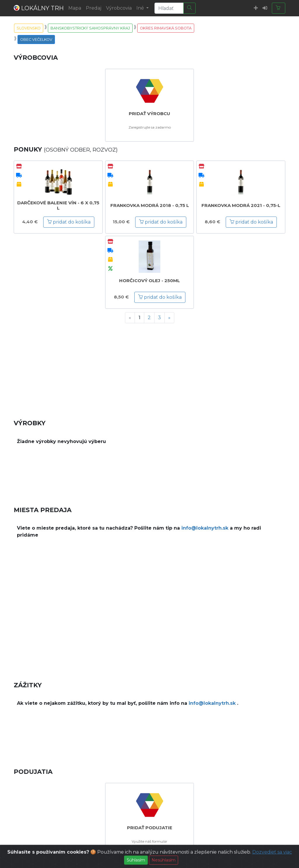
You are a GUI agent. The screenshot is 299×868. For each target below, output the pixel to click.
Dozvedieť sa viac (272, 859)
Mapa (75, 8)
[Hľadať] (190, 8)
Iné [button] (141, 8)
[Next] (169, 318)
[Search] (169, 8)
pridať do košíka (69, 222)
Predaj (94, 8)
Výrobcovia (119, 8)
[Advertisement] (149, 369)
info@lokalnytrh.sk (205, 528)
